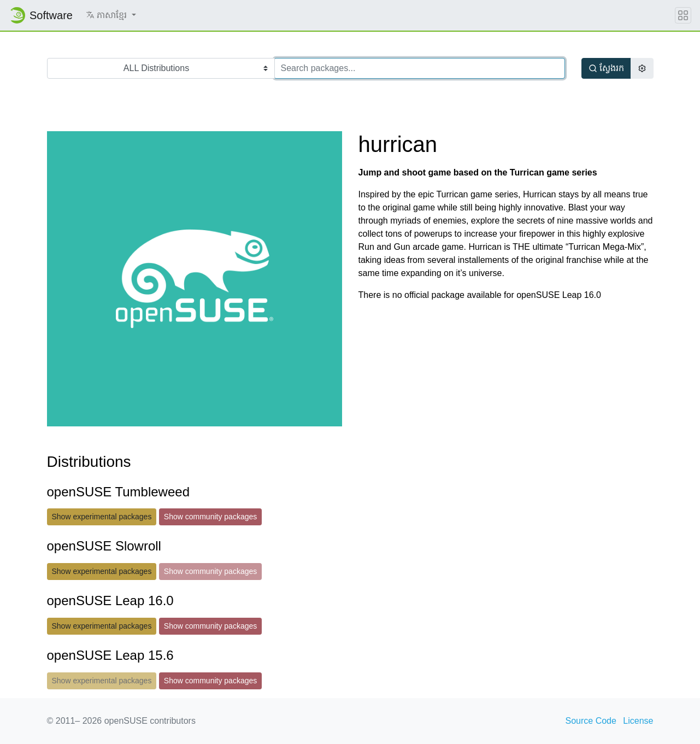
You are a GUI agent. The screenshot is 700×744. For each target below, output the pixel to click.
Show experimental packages (102, 517)
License (638, 721)
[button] (111, 15)
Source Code (591, 721)
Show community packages (210, 517)
